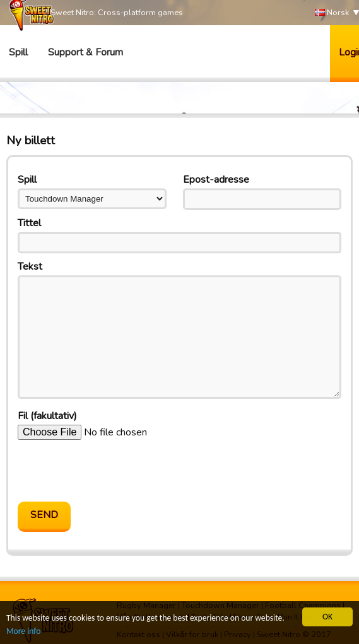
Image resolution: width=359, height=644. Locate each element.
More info (23, 631)
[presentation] (114, 471)
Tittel (29, 223)
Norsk (332, 13)
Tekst (30, 267)
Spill (18, 52)
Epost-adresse (216, 180)
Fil (47, 416)
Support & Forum (85, 52)
